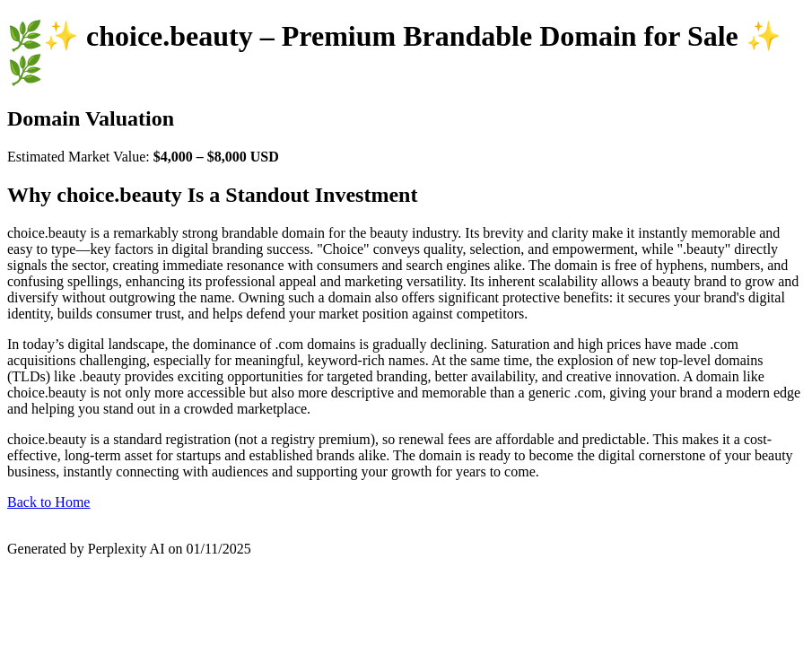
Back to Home (48, 502)
